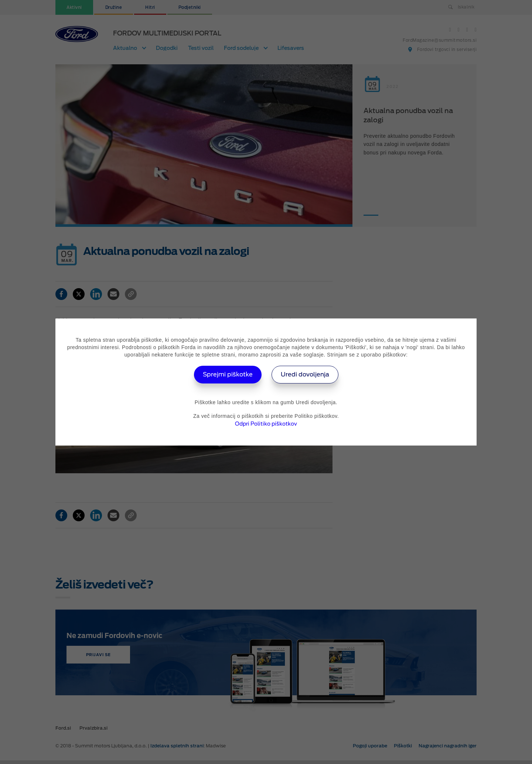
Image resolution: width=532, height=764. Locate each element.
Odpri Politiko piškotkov (266, 424)
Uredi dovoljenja (305, 374)
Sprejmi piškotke (228, 374)
